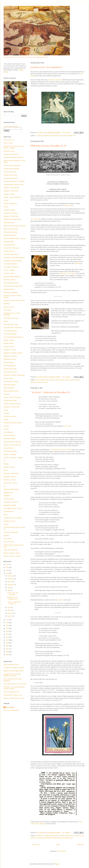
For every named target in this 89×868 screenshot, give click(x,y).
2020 (8, 568)
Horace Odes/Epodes (10, 366)
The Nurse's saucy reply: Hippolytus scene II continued (14, 688)
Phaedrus (6, 464)
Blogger (57, 864)
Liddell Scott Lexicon (10, 416)
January (10, 616)
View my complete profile (11, 710)
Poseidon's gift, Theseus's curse (13, 695)
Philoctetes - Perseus (10, 477)
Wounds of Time (68, 206)
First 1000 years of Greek (11, 318)
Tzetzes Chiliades (9, 542)
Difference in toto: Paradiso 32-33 (48, 146)
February (10, 613)
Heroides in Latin (9, 347)
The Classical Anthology (11, 532)
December (11, 576)
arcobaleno (46, 836)
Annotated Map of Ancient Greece (14, 185)
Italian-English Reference (11, 391)
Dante (51, 136)
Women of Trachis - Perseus (12, 553)
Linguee (6, 420)
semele (46, 382)
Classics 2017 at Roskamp (11, 248)
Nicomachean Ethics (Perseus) (12, 442)
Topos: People (8, 539)
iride (71, 836)
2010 (8, 640)
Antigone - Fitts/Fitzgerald (11, 188)
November (11, 579)
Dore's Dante (7, 310)
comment (61, 600)
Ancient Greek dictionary (11, 126)
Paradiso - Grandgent (10, 454)
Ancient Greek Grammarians (12, 166)
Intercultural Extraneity (10, 372)
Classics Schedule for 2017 (11, 692)
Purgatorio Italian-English (11, 489)
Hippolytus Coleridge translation (13, 353)
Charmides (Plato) (9, 242)
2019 (8, 570)
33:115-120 (67, 426)
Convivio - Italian (9, 273)
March (10, 610)
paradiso (69, 136)
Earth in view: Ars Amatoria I (46, 67)
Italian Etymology (9, 388)
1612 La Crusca (8, 143)
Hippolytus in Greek (10, 359)
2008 (8, 646)
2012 (8, 634)
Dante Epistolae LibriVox (11, 283)
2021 (8, 565)
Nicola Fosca (80, 836)
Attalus (6, 207)
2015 (8, 626)
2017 (8, 620)
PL (4, 486)
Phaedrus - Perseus (9, 467)
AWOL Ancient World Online (12, 219)
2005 (8, 655)
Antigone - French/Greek (11, 191)
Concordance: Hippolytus (11, 267)
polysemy (41, 838)
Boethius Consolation (10, 235)
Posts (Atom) (62, 851)
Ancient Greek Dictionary (11, 154)
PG (5, 461)
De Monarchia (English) (11, 292)
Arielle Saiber (54, 836)
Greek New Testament (10, 334)
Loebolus (6, 426)
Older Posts (80, 845)
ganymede (73, 380)
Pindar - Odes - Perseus (10, 483)
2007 (8, 649)
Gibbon (6, 321)
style (74, 136)
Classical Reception (9, 245)
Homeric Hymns (8, 362)
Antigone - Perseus (9, 194)
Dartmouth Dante (9, 289)
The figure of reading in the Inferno (14, 668)
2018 (8, 573)
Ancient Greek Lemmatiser (11, 169)
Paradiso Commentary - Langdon (13, 458)
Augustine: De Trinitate (10, 213)
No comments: (66, 133)
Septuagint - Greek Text (11, 502)
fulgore (67, 380)
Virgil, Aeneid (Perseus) (11, 550)
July (9, 588)
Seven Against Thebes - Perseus (13, 508)
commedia (46, 136)
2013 (8, 631)
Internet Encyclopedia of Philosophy (14, 375)
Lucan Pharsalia (8, 432)
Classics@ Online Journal (11, 254)
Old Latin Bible (8, 448)
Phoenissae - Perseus (10, 480)
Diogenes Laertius (9, 307)
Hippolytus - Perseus (10, 350)
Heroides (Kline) (8, 343)
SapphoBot (7, 496)
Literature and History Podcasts (13, 423)
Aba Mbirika (39, 836)
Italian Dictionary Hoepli (11, 382)
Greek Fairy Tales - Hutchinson (13, 328)
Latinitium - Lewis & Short (12, 407)
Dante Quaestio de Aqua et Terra (13, 286)
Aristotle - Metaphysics (10, 204)
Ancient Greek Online (10, 172)
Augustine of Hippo (9, 210)
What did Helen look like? (11, 664)
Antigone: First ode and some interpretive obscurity (12, 675)
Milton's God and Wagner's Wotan (14, 671)
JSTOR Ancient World (10, 400)
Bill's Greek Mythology (10, 232)
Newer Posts (36, 845)
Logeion (6, 429)
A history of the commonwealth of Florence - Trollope (14, 147)
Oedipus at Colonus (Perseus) (12, 445)
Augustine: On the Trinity (11, 216)
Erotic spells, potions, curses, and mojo (15, 684)
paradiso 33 (39, 382)
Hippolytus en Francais (10, 356)
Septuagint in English (10, 505)
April (9, 607)
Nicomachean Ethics (10, 439)
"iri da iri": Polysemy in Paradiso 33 (50, 392)
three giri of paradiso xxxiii (65, 838)
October (10, 582)
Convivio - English (9, 270)
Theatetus (6, 535)
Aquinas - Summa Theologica (12, 197)
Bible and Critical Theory (11, 229)
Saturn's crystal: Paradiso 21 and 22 (14, 698)
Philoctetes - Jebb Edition (11, 473)
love (61, 136)
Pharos (6, 470)
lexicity (6, 410)
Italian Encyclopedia (10, 385)
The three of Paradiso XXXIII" (61, 450)
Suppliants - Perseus (10, 521)
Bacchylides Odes (9, 223)
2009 (8, 643)
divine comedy (60, 380)
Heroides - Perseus (9, 340)
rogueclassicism (8, 493)
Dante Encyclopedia (9, 280)
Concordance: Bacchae (10, 264)
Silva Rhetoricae (8, 511)
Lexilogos (7, 413)
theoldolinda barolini (50, 838)
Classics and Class (9, 251)
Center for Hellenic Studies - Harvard (14, 238)
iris (74, 836)
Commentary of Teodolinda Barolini (14, 258)
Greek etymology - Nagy (11, 324)
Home (58, 845)
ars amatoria (39, 136)
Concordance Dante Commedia (13, 261)
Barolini (77, 263)
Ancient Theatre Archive (11, 178)
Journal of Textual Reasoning (12, 397)
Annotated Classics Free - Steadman (14, 181)
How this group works (10, 369)
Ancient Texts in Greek (10, 175)
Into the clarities (8, 378)
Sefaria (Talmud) (9, 499)
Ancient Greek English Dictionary (14, 157)
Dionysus (57, 136)
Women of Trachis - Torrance (12, 556)
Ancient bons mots (9, 151)
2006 (8, 652)
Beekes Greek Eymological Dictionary (15, 226)
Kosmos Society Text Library (12, 404)
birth (37, 380)
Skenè (5, 515)
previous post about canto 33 (68, 273)
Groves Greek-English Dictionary (13, 337)
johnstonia (7, 394)
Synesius (6, 524)
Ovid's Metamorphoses (10, 451)
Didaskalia (7, 304)
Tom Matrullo (10, 707)
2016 (8, 623)
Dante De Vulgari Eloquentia (12, 277)
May (9, 590)
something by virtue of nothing (13, 518)
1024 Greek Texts (9, 140)
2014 (8, 628)
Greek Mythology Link (10, 331)
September (11, 585)
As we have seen (35, 219)
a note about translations (55, 80)
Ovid (65, 136)
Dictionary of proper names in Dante (14, 300)
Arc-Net (6, 200)
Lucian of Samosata (9, 435)
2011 (8, 637)
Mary (78, 380)
